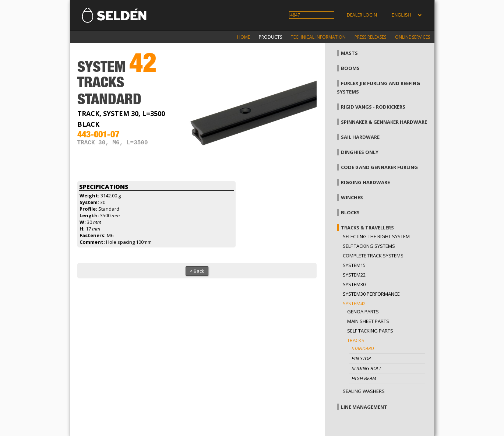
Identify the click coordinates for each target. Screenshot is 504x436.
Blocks (350, 212)
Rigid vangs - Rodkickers (373, 107)
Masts (349, 53)
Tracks (356, 340)
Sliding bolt (366, 368)
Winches (352, 197)
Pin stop (361, 358)
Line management (364, 407)
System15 (354, 265)
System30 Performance (371, 294)
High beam (364, 378)
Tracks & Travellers (367, 228)
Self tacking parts (370, 331)
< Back (197, 271)
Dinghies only (360, 152)
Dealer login (362, 15)
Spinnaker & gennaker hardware (384, 122)
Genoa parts (363, 312)
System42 (354, 303)
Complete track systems (373, 256)
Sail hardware (360, 137)
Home (244, 37)
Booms (350, 68)
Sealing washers (364, 391)
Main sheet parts (368, 321)
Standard (363, 348)
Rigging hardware (365, 182)
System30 (354, 284)
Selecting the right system (376, 236)
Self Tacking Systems (369, 246)
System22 (354, 275)
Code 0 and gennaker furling (379, 167)
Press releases (370, 37)
